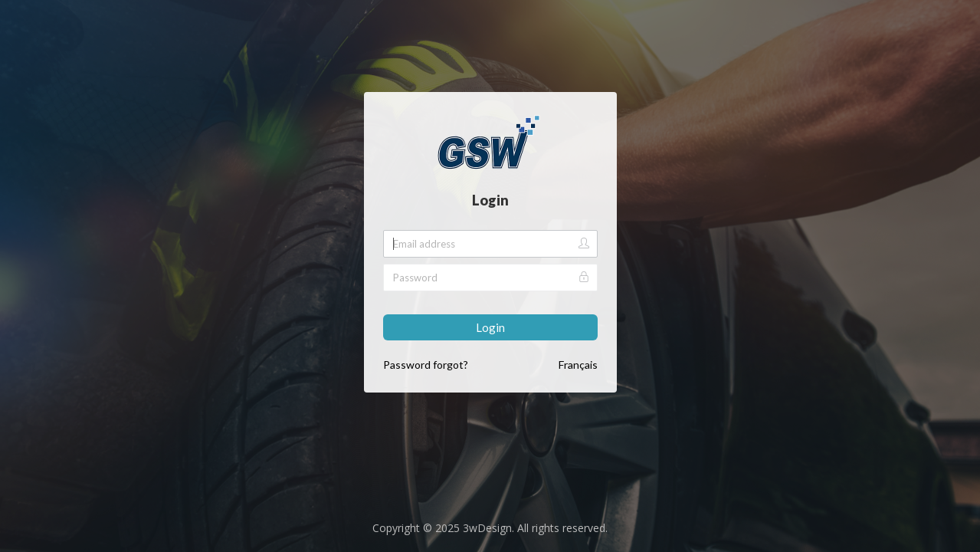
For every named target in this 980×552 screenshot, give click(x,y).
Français (578, 365)
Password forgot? (426, 365)
